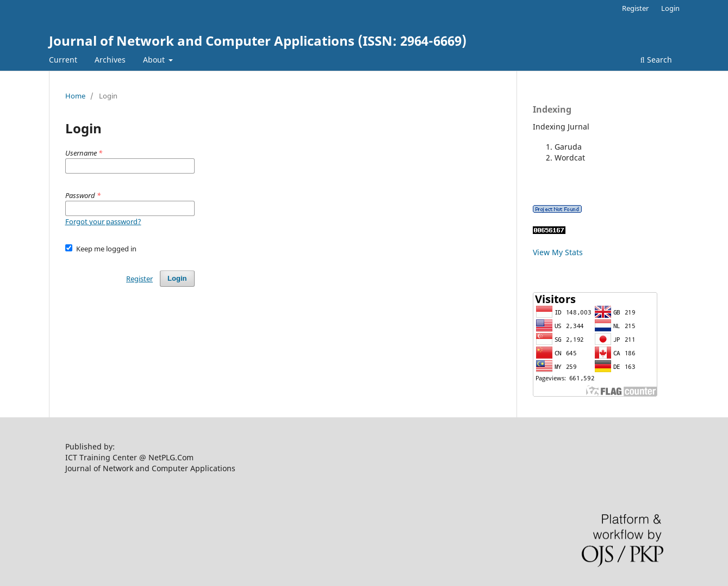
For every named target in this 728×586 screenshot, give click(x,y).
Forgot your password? (103, 221)
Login (670, 8)
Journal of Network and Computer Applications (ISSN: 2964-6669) (258, 41)
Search (656, 60)
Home (75, 96)
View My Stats (558, 252)
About (155, 60)
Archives (110, 60)
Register (635, 8)
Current (63, 60)
